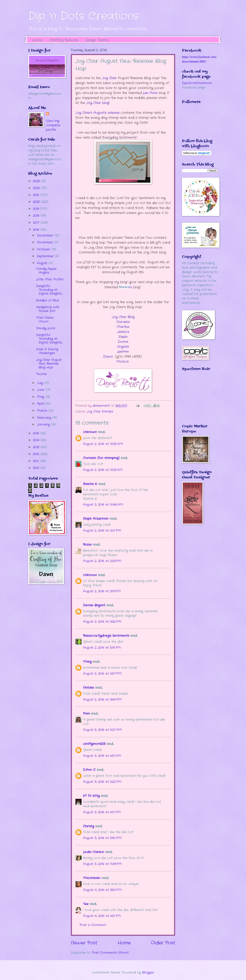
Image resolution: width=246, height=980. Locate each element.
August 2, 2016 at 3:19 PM (102, 591)
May (41, 397)
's (125, 287)
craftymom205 (94, 744)
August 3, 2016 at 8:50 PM (102, 838)
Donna (123, 342)
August (43, 263)
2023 (37, 181)
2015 (37, 433)
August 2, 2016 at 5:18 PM (102, 648)
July (40, 383)
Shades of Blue (48, 300)
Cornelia (123, 322)
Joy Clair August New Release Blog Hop (49, 364)
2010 (37, 468)
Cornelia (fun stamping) (101, 458)
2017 (37, 223)
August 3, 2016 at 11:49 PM (102, 864)
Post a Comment (93, 925)
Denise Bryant (94, 605)
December (46, 235)
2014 (37, 440)
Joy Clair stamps (100, 411)
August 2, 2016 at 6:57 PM (102, 674)
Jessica (123, 332)
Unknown (90, 432)
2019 (37, 209)
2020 (37, 202)
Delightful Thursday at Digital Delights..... (50, 290)
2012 (37, 454)
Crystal (123, 347)
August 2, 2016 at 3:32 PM (102, 622)
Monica (122, 362)
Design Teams (97, 40)
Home (37, 40)
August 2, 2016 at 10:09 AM (103, 470)
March (43, 411)
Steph (123, 337)
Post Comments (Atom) (110, 953)
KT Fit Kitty (91, 796)
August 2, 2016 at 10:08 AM (103, 444)
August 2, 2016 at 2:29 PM (102, 561)
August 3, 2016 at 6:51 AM (102, 756)
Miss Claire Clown (45, 320)
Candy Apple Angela (46, 271)
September (46, 256)
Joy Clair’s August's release (97, 113)
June (41, 390)
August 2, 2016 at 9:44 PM (102, 700)
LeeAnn (123, 352)
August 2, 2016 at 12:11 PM (102, 531)
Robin (87, 545)
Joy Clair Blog (123, 317)
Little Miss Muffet (50, 279)
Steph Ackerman (96, 519)
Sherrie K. (90, 484)
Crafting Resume (64, 40)
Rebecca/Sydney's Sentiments (106, 636)
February (45, 418)
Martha (123, 327)
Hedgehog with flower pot (48, 309)
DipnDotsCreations (197, 83)
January (44, 424)
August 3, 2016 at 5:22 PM (102, 782)
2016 (37, 230)
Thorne (41, 374)
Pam (86, 714)
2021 (37, 195)
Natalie (88, 688)
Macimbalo (92, 878)
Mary (87, 662)
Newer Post (84, 943)
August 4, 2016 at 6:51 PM (102, 916)
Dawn (108, 357)
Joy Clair (109, 78)
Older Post (163, 943)
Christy (88, 826)
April (41, 404)
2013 (37, 447)
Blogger (148, 972)
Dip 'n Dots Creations (83, 16)
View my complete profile (53, 125)
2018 (37, 216)
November (46, 242)
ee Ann (149, 93)
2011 (36, 461)
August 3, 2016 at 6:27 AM (102, 730)
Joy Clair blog (98, 103)
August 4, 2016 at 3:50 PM (102, 890)
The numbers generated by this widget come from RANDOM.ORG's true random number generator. (196, 400)
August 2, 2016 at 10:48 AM (103, 505)
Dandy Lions (46, 328)
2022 (37, 188)
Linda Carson (94, 852)
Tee (86, 904)
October (44, 249)
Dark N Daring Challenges (47, 351)
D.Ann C (89, 770)
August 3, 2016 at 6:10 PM (102, 812)
